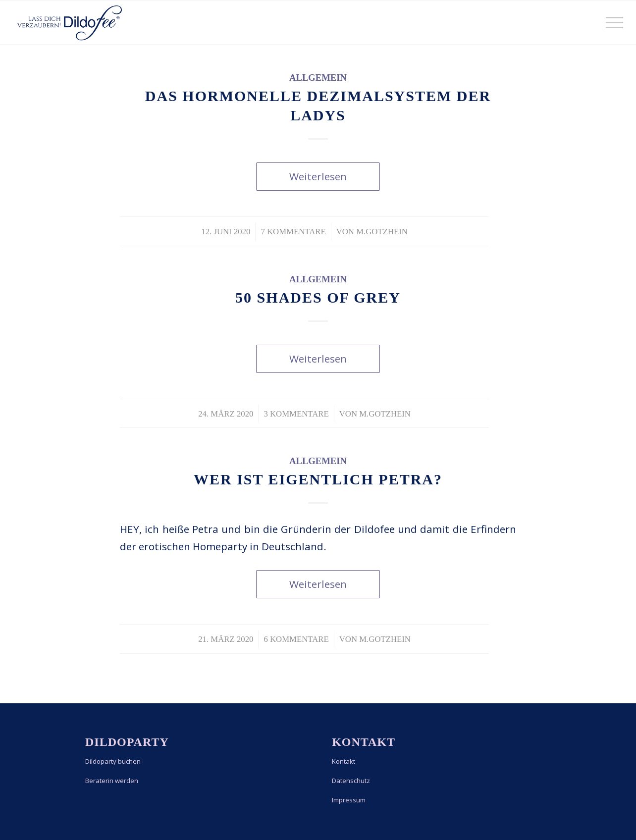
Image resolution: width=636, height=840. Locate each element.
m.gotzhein (382, 232)
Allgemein (318, 78)
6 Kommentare (296, 639)
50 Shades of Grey (318, 297)
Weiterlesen (318, 176)
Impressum (349, 800)
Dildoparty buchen (113, 761)
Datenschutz (351, 781)
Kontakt (344, 761)
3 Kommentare (296, 414)
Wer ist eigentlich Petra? (318, 479)
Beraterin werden (112, 781)
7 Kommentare (293, 232)
